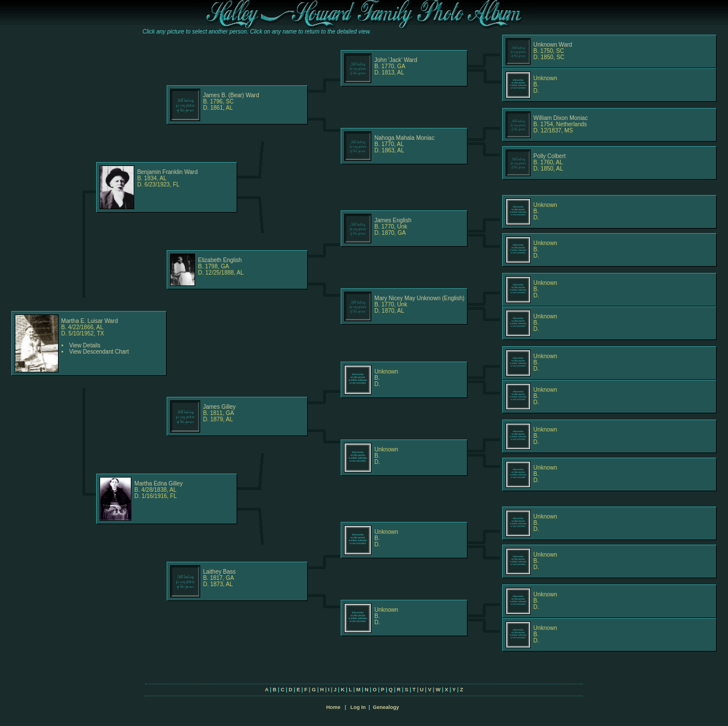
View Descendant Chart (99, 352)
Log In (358, 707)
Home (333, 707)
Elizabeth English (220, 260)
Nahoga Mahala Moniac (404, 138)
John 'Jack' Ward (396, 60)
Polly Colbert (550, 156)
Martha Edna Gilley (158, 484)
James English (393, 220)
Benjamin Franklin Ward (167, 172)
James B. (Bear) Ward (231, 95)
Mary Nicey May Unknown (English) (419, 298)
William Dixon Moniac (561, 118)
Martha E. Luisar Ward (90, 321)
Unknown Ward (553, 45)
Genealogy (386, 707)
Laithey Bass (219, 572)
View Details (85, 345)
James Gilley (219, 407)
